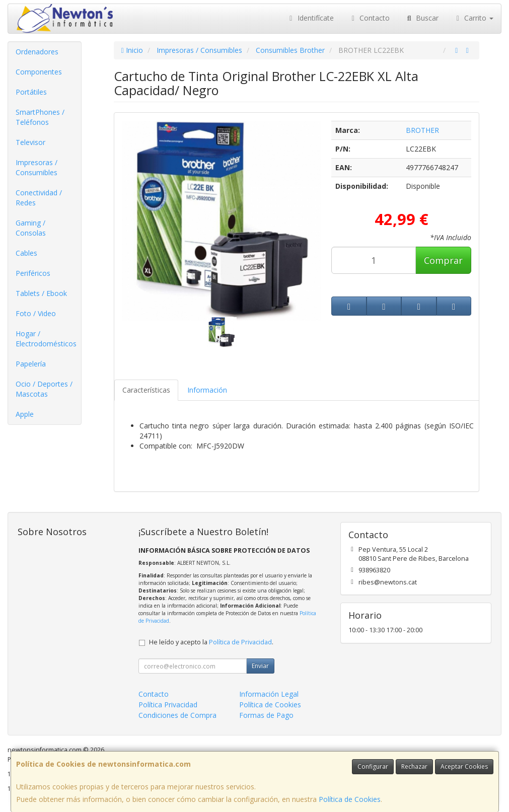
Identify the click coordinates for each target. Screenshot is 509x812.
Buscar (422, 18)
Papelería (31, 364)
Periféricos (33, 273)
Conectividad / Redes (39, 198)
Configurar (373, 766)
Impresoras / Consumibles (37, 167)
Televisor (30, 142)
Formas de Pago (266, 715)
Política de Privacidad (240, 642)
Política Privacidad (168, 705)
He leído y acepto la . (211, 642)
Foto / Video (36, 313)
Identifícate (310, 18)
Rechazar (414, 766)
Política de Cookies (350, 799)
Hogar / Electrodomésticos (46, 339)
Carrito (474, 18)
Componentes (39, 72)
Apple (25, 414)
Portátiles (31, 92)
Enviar (260, 666)
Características (146, 390)
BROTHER (422, 130)
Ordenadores (37, 52)
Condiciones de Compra (177, 715)
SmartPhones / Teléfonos (40, 117)
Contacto (370, 18)
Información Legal (269, 694)
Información (207, 390)
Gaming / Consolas (31, 228)
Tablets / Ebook (41, 293)
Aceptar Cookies (464, 766)
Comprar (443, 260)
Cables (26, 253)
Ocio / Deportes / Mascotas (44, 389)
